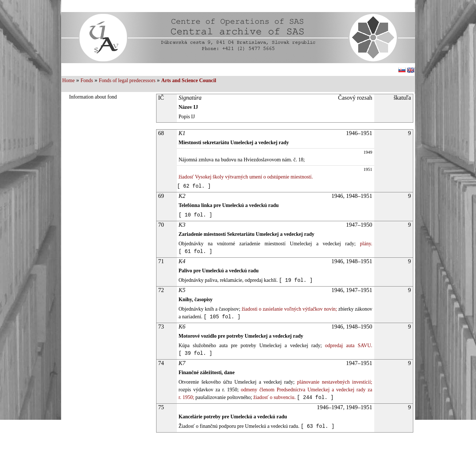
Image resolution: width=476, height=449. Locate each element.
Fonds (87, 80)
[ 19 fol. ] (296, 280)
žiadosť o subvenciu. (274, 397)
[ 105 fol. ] (222, 317)
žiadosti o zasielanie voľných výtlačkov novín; (289, 309)
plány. (364, 244)
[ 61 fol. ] (196, 252)
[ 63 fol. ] (317, 426)
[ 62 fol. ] (194, 186)
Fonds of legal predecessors (127, 80)
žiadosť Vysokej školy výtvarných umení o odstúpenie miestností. (246, 177)
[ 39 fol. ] (196, 353)
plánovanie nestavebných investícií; (334, 382)
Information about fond (93, 97)
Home (69, 80)
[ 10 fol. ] (196, 215)
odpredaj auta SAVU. (347, 346)
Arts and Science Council (189, 80)
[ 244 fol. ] (315, 398)
